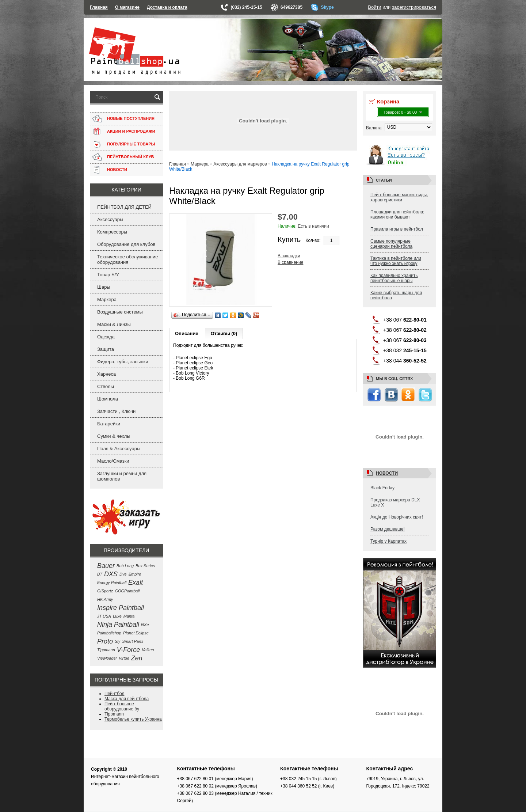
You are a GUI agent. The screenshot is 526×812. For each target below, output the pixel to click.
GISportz (105, 591)
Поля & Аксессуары (119, 449)
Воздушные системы (120, 312)
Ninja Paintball (118, 625)
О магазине (127, 7)
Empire (135, 574)
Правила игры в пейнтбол (397, 229)
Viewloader (107, 658)
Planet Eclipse (136, 633)
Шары (104, 287)
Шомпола (108, 399)
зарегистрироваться (414, 7)
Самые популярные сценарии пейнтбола (391, 244)
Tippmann (106, 650)
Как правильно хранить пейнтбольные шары (394, 278)
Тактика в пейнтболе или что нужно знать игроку (396, 261)
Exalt (136, 583)
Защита (106, 349)
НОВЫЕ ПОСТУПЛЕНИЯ (131, 118)
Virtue (124, 658)
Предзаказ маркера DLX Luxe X (395, 502)
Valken (148, 650)
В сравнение (290, 262)
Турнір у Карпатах (388, 541)
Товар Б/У (108, 275)
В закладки (289, 256)
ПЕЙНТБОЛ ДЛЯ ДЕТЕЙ (124, 207)
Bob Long (125, 566)
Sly (117, 641)
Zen (137, 658)
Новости (387, 473)
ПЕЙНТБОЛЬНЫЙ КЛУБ (130, 157)
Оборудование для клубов (126, 244)
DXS (111, 574)
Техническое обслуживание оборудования (127, 259)
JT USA (104, 616)
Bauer (106, 566)
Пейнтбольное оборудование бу (122, 706)
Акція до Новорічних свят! (397, 517)
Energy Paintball (112, 583)
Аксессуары (110, 219)
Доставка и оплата (167, 7)
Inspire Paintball (121, 608)
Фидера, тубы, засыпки (123, 362)
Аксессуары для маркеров (240, 164)
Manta (129, 616)
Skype (327, 7)
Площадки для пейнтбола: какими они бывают (397, 215)
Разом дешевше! (388, 529)
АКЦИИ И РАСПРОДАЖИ (131, 131)
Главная (99, 7)
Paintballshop (109, 633)
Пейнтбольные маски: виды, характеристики (399, 197)
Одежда (106, 337)
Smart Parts (133, 641)
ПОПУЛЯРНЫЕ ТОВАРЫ (131, 144)
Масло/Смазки (113, 461)
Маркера (107, 299)
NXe (145, 625)
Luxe (117, 616)
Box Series (145, 566)
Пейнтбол (114, 694)
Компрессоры (112, 232)
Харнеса (106, 374)
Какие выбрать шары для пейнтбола (396, 295)
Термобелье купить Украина (133, 719)
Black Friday (382, 488)
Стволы (106, 386)
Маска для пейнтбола (127, 699)
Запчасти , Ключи (116, 411)
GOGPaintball (127, 591)
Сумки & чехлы (114, 436)
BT (100, 574)
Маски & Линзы (114, 324)
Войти (374, 7)
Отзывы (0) (224, 333)
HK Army (105, 599)
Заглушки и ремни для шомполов (122, 476)
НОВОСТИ (117, 170)
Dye (123, 574)
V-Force (128, 650)
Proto (105, 641)
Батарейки (109, 424)
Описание (187, 333)
